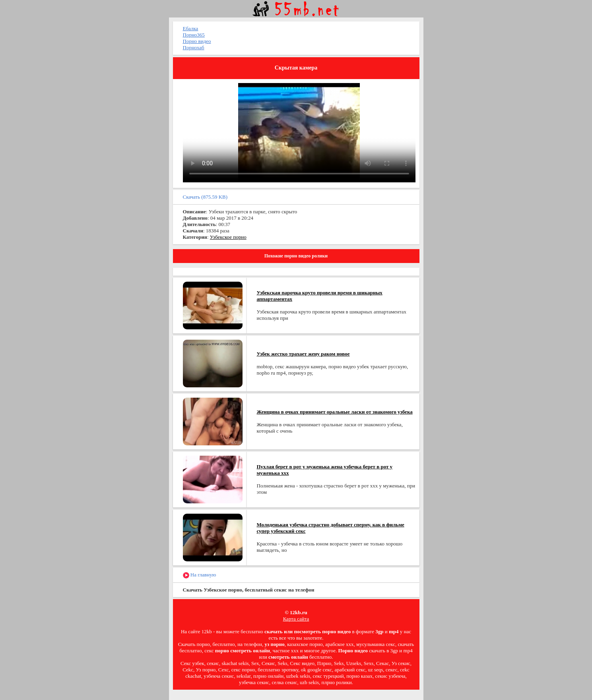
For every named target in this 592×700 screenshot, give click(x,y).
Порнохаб (194, 47)
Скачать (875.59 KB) (205, 197)
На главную (200, 575)
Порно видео (197, 41)
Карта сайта (296, 619)
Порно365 (194, 35)
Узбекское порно (228, 237)
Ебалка (191, 28)
